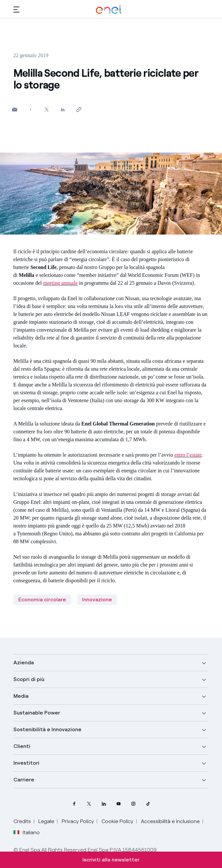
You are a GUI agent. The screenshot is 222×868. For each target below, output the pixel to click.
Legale (46, 821)
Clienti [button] (22, 746)
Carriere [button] (24, 780)
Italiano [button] (27, 833)
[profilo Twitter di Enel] (89, 804)
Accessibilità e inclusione (170, 821)
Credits (22, 821)
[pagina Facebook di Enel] (74, 804)
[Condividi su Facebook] (31, 109)
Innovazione (97, 599)
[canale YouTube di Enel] (118, 804)
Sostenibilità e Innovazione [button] (47, 729)
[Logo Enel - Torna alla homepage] (109, 9)
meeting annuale (60, 283)
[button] (16, 9)
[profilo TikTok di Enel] (148, 804)
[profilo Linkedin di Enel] (104, 804)
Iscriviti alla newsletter (111, 860)
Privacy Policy (78, 821)
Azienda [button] (24, 662)
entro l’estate (188, 455)
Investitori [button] (26, 763)
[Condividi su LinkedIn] (63, 109)
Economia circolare (42, 599)
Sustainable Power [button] (37, 713)
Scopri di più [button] (29, 679)
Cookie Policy (117, 821)
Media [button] (21, 696)
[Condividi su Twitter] (47, 109)
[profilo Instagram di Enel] (133, 804)
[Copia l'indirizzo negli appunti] (79, 109)
